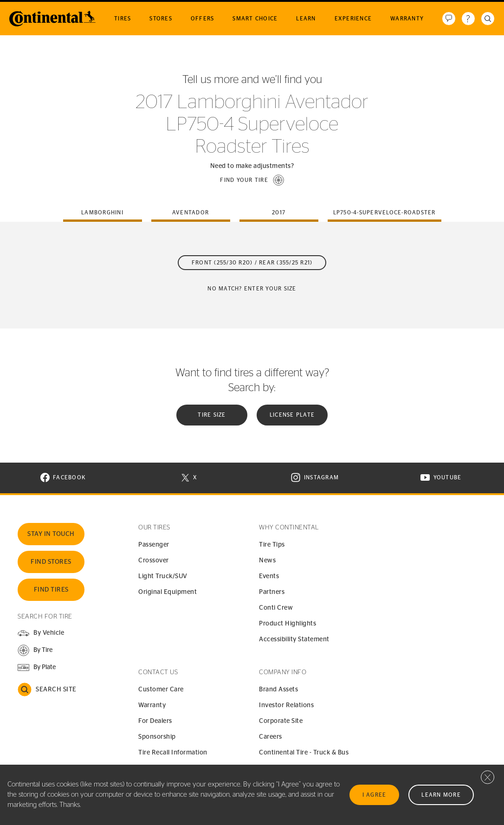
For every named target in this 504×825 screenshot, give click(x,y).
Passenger (154, 545)
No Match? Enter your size (252, 289)
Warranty (152, 705)
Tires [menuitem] (123, 19)
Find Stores (51, 562)
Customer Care (161, 690)
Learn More (441, 795)
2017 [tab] (279, 213)
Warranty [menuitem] (407, 19)
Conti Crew (276, 608)
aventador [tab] (191, 213)
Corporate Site (281, 721)
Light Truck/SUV (163, 576)
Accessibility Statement (294, 639)
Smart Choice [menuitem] (255, 19)
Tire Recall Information (173, 753)
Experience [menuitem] (353, 19)
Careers (271, 737)
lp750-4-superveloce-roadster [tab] (384, 213)
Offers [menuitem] (203, 19)
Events (269, 576)
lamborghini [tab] (102, 213)
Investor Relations (286, 705)
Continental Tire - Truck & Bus (304, 753)
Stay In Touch (51, 534)
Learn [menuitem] (306, 19)
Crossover (154, 561)
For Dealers (155, 721)
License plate (292, 415)
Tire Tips (272, 545)
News (267, 561)
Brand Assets (278, 690)
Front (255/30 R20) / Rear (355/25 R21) (252, 263)
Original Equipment (168, 592)
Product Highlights (288, 624)
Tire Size (212, 415)
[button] (252, 180)
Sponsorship (157, 737)
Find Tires (51, 590)
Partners (272, 592)
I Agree (375, 795)
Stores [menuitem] (161, 19)
